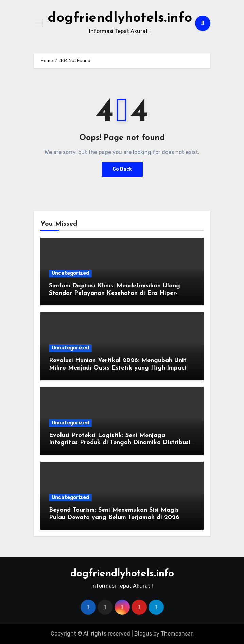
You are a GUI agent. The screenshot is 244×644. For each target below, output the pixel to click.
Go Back (122, 169)
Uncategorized (70, 273)
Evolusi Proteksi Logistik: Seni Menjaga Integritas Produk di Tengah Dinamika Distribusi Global (120, 443)
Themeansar (177, 634)
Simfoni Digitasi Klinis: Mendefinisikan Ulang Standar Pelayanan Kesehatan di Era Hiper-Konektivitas (115, 293)
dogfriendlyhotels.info (120, 18)
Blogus (143, 634)
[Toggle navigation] (39, 23)
